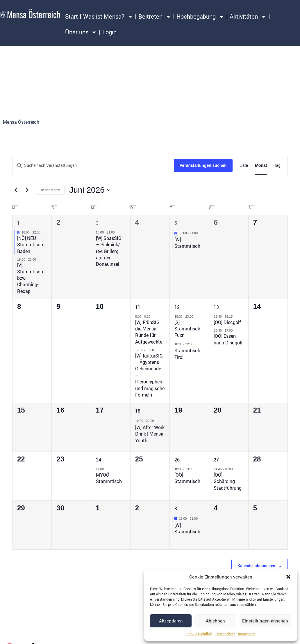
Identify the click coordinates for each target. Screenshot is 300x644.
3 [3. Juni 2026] (97, 223)
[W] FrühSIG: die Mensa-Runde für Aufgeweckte (149, 332)
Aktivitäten (248, 17)
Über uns (81, 32)
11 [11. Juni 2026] (138, 307)
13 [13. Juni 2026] (216, 307)
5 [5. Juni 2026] (176, 223)
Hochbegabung (200, 17)
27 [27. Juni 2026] (216, 460)
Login (109, 32)
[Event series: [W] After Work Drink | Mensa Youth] (157, 421)
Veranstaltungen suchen (203, 165)
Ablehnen (215, 621)
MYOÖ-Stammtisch (109, 478)
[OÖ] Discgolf (227, 322)
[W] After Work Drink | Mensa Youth (150, 434)
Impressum (247, 634)
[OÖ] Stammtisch (187, 478)
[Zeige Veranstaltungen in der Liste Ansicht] (244, 166)
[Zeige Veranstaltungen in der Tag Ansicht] (277, 166)
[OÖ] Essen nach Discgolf (228, 339)
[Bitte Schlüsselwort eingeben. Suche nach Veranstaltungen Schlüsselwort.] (93, 166)
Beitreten (155, 17)
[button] (288, 577)
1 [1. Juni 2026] (18, 223)
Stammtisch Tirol (187, 354)
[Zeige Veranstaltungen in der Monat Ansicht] (261, 166)
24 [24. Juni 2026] (99, 460)
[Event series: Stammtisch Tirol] (196, 344)
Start (72, 16)
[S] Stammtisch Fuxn (187, 329)
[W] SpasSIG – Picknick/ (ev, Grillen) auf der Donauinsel (109, 251)
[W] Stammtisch (187, 243)
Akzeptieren (171, 621)
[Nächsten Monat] (27, 190)
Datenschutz (225, 634)
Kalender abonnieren (256, 566)
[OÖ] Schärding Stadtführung (228, 481)
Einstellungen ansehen (265, 621)
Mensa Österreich (21, 122)
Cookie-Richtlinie (199, 634)
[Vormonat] (16, 190)
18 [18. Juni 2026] (138, 411)
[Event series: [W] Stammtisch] (201, 233)
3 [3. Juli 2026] (176, 509)
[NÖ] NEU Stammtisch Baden (30, 245)
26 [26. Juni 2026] (177, 460)
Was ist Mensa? (108, 17)
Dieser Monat (50, 190)
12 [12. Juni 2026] (177, 307)
